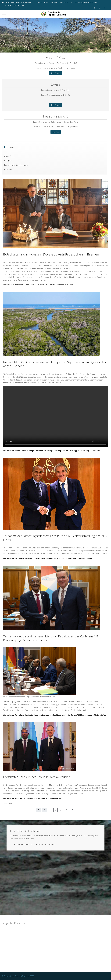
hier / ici (56, 132)
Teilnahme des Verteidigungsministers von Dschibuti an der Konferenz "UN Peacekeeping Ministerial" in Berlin (51, 638)
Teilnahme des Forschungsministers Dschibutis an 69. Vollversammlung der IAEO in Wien (55, 538)
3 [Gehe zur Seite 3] (61, 810)
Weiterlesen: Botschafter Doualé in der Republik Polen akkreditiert (32, 798)
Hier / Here (56, 73)
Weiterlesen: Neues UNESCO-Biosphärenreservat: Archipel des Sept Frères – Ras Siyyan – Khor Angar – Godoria (52, 451)
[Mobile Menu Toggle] (4, 14)
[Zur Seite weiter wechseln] (66, 810)
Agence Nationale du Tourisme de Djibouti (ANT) (34, 844)
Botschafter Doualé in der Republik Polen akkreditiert (37, 777)
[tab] (49, 47)
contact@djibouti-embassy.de (86, 2)
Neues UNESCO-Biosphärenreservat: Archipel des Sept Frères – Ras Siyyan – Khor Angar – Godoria (55, 364)
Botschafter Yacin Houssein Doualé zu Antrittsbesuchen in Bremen (51, 254)
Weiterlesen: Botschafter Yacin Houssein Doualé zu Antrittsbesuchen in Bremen (38, 285)
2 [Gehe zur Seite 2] (55, 810)
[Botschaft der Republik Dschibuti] (56, 14)
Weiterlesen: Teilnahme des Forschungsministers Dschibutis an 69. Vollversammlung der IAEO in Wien (48, 558)
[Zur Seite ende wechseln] (73, 810)
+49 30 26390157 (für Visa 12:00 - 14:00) (52, 2)
